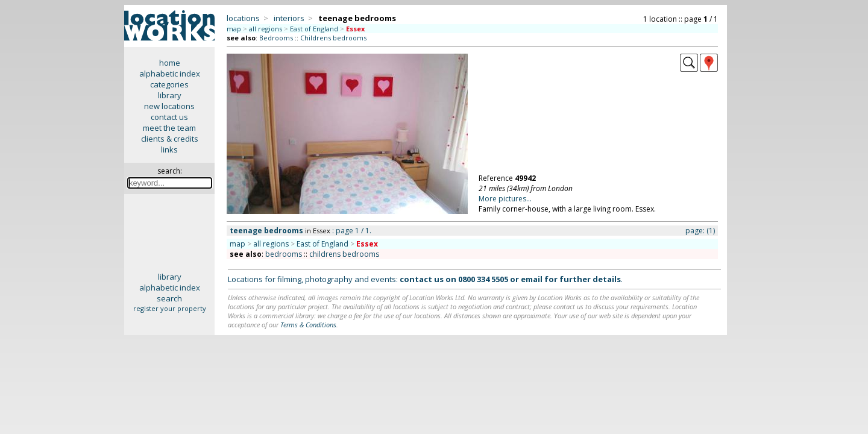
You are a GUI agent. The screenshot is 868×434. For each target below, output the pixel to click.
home (170, 63)
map (234, 29)
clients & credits (170, 139)
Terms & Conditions (308, 325)
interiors (289, 18)
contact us (169, 117)
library (170, 95)
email (532, 279)
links (169, 149)
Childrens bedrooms (333, 38)
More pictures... (505, 199)
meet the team (169, 128)
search (169, 298)
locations (243, 18)
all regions (266, 29)
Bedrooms (276, 38)
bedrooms (284, 254)
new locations (169, 106)
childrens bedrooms (344, 254)
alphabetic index (170, 74)
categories (169, 84)
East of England (314, 29)
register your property (170, 308)
